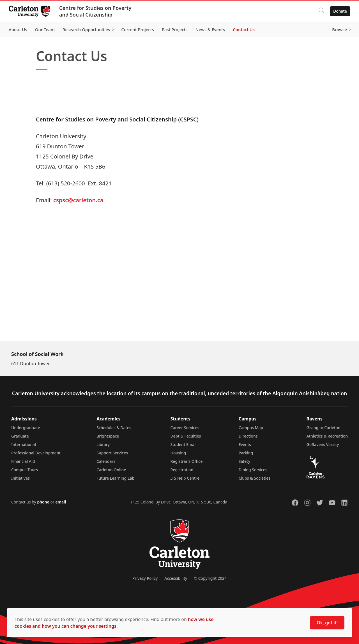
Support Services (112, 453)
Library (103, 444)
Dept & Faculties (186, 436)
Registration (182, 470)
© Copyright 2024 (210, 578)
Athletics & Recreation (327, 436)
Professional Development (36, 453)
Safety (245, 461)
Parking (246, 453)
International (24, 444)
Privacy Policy (145, 578)
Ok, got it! (327, 623)
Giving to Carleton (324, 428)
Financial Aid (23, 461)
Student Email (184, 444)
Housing (178, 453)
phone (44, 502)
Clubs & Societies (255, 478)
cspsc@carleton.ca (78, 200)
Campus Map (251, 428)
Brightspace (108, 436)
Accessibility (176, 578)
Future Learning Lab (115, 478)
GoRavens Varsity (323, 444)
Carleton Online (111, 470)
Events (245, 444)
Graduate (20, 436)
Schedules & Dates (114, 428)
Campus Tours (25, 470)
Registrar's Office (187, 461)
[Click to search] (321, 11)
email (61, 502)
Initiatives (20, 478)
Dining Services (253, 470)
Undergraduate (26, 428)
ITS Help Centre (185, 478)
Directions (248, 436)
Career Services (185, 428)
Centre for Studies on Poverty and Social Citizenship (95, 11)
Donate (340, 11)
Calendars (106, 461)
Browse (339, 29)
